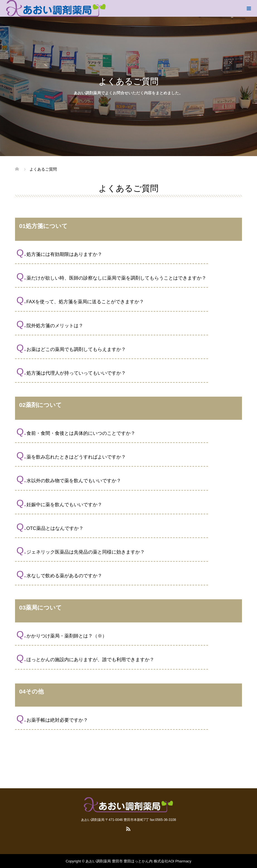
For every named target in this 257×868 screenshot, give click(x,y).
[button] (128, 253)
